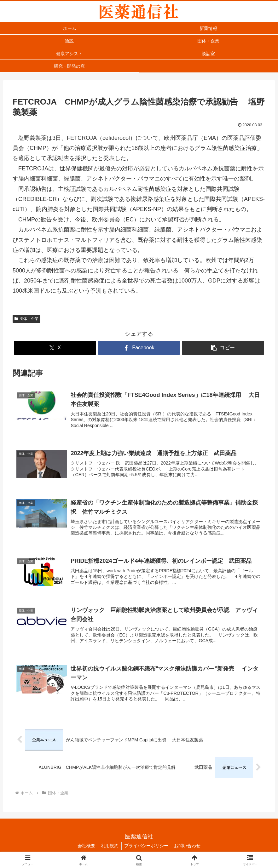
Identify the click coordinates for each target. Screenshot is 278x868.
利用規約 (109, 848)
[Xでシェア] (55, 348)
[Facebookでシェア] (139, 348)
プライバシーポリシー (147, 848)
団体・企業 (26, 319)
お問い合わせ (189, 848)
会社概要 (85, 848)
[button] (223, 348)
